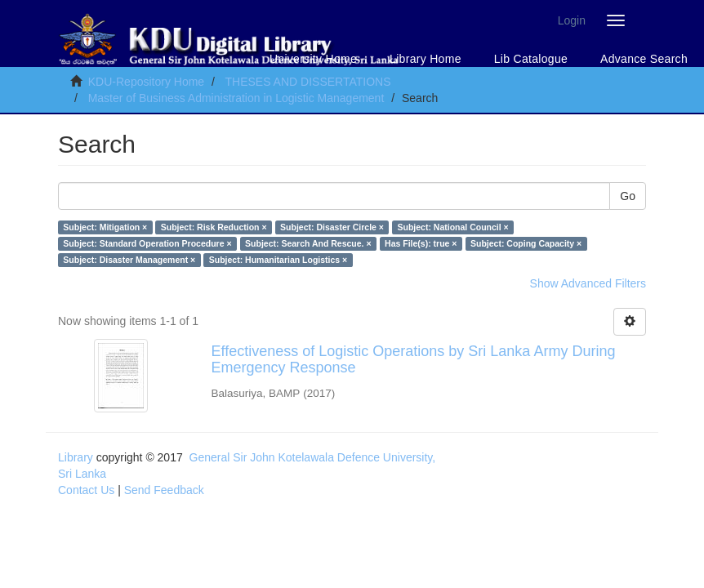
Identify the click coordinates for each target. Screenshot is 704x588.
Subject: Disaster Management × (129, 260)
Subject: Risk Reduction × (214, 227)
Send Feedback (164, 490)
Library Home (426, 59)
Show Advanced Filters (588, 283)
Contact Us (86, 490)
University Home (313, 59)
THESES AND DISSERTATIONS (307, 82)
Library (76, 457)
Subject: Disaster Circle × (332, 227)
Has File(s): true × (421, 243)
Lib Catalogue (531, 59)
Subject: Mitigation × (105, 227)
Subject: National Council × (452, 227)
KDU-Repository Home (146, 82)
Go (628, 196)
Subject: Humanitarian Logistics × (278, 260)
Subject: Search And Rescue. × (308, 243)
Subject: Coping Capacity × (526, 243)
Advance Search (644, 59)
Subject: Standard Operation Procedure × (147, 243)
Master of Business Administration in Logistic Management (236, 98)
